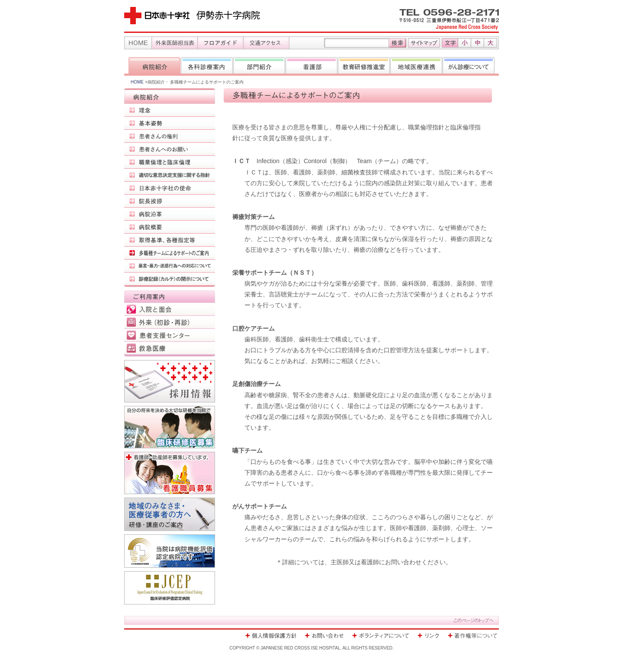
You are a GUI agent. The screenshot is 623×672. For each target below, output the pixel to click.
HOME (138, 82)
